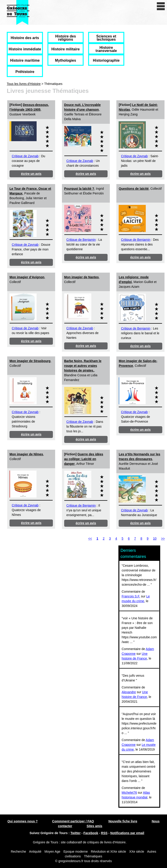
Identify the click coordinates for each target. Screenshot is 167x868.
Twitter (76, 833)
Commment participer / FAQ (73, 821)
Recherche (19, 852)
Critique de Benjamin (81, 240)
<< (90, 538)
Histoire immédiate (25, 49)
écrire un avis (31, 174)
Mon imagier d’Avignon (27, 277)
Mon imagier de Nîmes (26, 454)
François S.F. (131, 596)
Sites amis (94, 826)
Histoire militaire (65, 49)
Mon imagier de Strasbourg (30, 361)
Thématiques (93, 856)
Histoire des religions (66, 38)
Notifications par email (127, 833)
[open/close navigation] (161, 6)
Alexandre (129, 692)
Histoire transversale (106, 49)
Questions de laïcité (134, 189)
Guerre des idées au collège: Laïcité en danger (84, 459)
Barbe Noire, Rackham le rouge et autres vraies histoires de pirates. (83, 366)
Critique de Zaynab (25, 156)
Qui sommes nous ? (23, 821)
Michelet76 (129, 793)
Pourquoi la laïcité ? (79, 189)
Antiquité (35, 852)
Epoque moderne (76, 852)
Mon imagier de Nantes (81, 277)
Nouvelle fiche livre (123, 821)
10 (155, 538)
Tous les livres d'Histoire (24, 84)
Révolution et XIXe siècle (108, 852)
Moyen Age (52, 852)
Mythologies (65, 60)
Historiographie (106, 60)
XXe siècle (137, 852)
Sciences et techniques (106, 38)
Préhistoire (25, 72)
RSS (104, 833)
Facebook (91, 833)
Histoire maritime (25, 60)
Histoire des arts (25, 38)
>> (163, 538)
